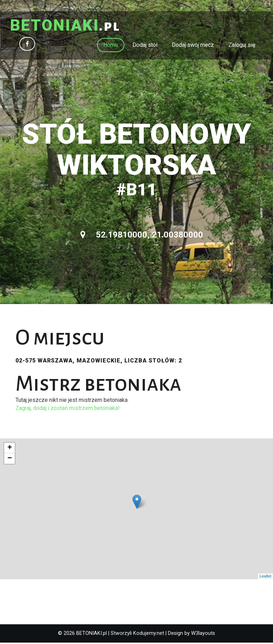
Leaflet (265, 577)
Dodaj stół (145, 46)
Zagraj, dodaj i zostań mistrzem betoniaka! (68, 409)
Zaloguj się (242, 46)
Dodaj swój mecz (193, 46)
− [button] (10, 460)
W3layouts (203, 634)
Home (111, 46)
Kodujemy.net (149, 634)
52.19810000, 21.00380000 (142, 236)
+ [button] (10, 449)
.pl (69, 26)
